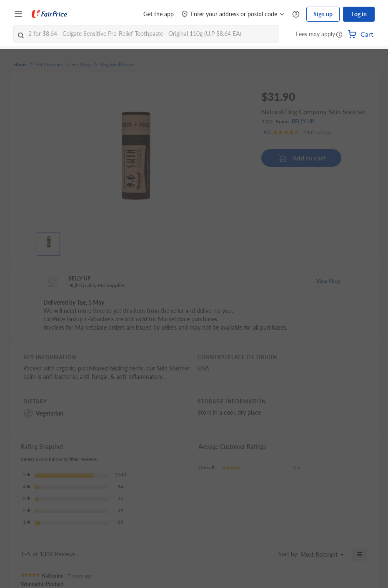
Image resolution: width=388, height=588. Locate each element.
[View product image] (48, 242)
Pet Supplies (49, 65)
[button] (339, 35)
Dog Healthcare (117, 65)
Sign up (323, 14)
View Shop (328, 281)
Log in (359, 14)
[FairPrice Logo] (50, 14)
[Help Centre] (296, 14)
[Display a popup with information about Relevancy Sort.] (267, 554)
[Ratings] (297, 133)
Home (20, 65)
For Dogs (81, 65)
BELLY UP (303, 121)
